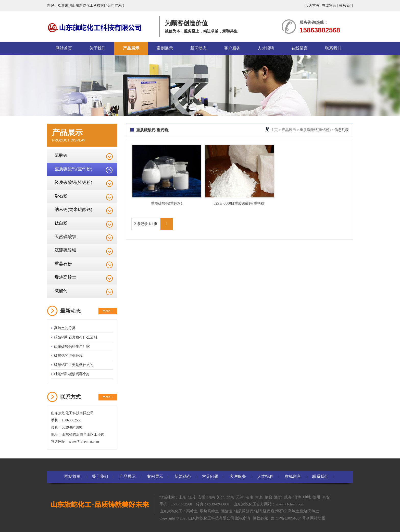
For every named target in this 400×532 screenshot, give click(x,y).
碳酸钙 (61, 291)
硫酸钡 (61, 155)
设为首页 (312, 5)
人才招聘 (266, 48)
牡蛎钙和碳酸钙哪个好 (72, 374)
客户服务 (232, 48)
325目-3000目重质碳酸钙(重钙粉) (240, 203)
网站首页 (64, 48)
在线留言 (329, 5)
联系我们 (346, 5)
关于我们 (97, 48)
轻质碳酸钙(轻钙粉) (73, 182)
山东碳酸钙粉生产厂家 (72, 346)
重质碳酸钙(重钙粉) (73, 169)
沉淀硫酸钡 (65, 250)
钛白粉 (61, 223)
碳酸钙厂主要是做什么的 (74, 365)
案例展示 (165, 48)
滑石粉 (61, 196)
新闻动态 (198, 48)
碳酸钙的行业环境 (68, 356)
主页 (274, 130)
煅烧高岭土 (65, 277)
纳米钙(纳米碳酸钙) (73, 210)
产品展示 (131, 48)
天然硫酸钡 (65, 237)
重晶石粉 (63, 264)
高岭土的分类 (65, 328)
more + (108, 311)
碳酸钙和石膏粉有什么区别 (76, 337)
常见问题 (210, 476)
